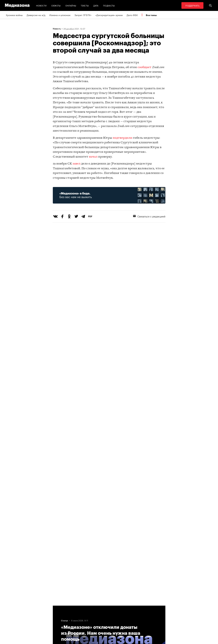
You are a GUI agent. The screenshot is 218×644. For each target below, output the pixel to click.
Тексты (85, 5)
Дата (96, 5)
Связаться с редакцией (149, 216)
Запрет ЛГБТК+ (83, 15)
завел (76, 164)
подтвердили (122, 138)
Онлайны (71, 5)
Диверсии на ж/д (36, 15)
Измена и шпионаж (60, 15)
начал (93, 157)
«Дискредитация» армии (109, 15)
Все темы (151, 15)
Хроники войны (14, 15)
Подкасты (109, 5)
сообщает (145, 67)
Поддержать (192, 5)
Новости (41, 5)
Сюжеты (56, 5)
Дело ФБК (132, 15)
